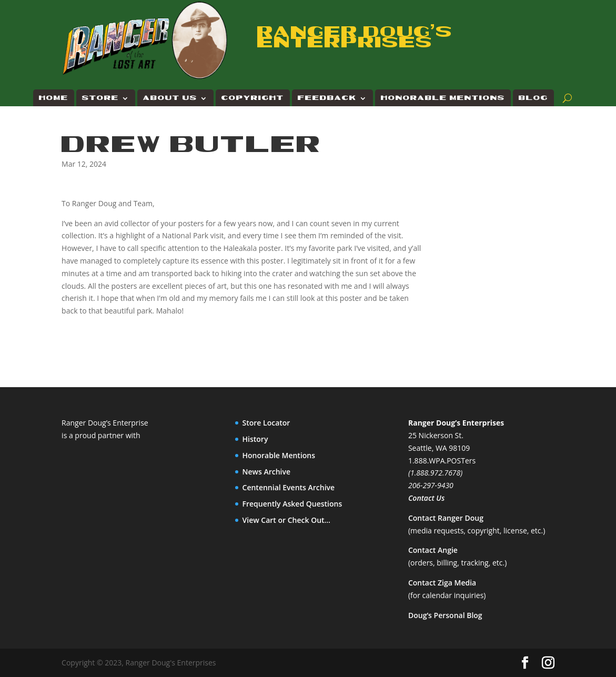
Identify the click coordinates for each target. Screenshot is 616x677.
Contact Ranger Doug (446, 518)
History (255, 439)
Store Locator (266, 423)
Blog (533, 98)
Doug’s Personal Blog (445, 615)
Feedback (327, 98)
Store (100, 98)
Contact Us (426, 498)
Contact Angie (433, 550)
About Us (170, 98)
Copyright (253, 98)
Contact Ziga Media (442, 583)
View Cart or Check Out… (287, 520)
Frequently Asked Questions (292, 504)
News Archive (267, 472)
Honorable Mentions (443, 98)
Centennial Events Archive (289, 487)
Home (54, 98)
